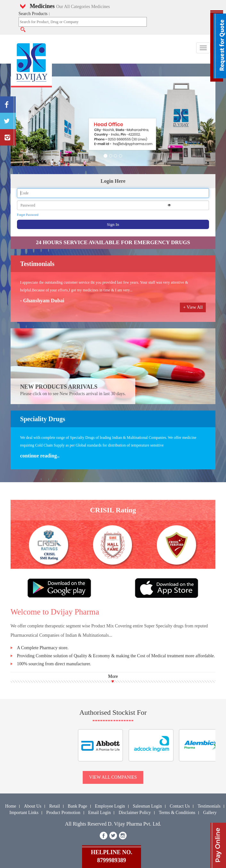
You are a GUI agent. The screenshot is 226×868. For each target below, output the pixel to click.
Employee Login (110, 806)
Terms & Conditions (177, 813)
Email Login (99, 813)
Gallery (210, 813)
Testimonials (209, 806)
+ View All (193, 307)
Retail (54, 806)
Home (11, 806)
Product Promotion (63, 813)
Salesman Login (147, 806)
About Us (33, 806)
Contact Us (180, 806)
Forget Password (28, 215)
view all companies (113, 777)
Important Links (24, 813)
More (113, 676)
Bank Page (77, 806)
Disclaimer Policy (135, 813)
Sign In (113, 224)
